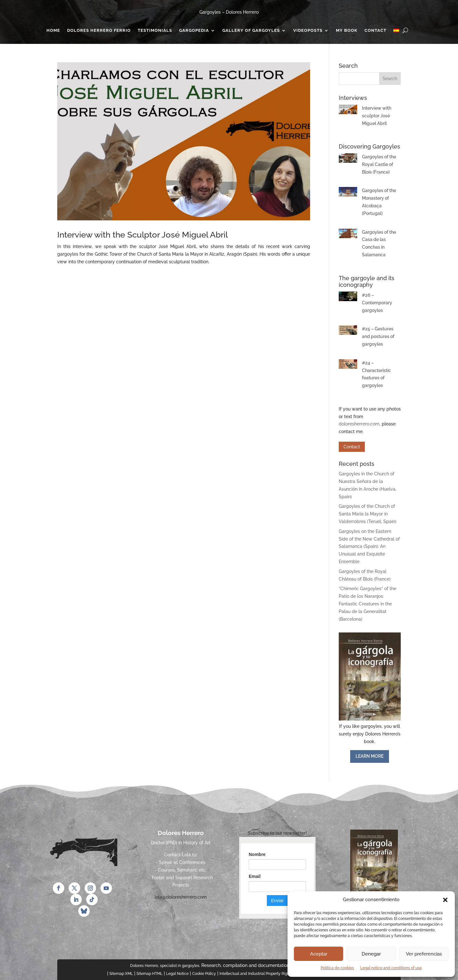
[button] (445, 900)
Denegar (371, 954)
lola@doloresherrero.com (181, 897)
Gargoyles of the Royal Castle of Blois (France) (379, 164)
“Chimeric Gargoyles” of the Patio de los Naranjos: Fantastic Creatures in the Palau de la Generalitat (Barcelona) (368, 604)
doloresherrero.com (359, 424)
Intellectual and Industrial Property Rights (256, 974)
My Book (347, 31)
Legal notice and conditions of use (391, 968)
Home (53, 31)
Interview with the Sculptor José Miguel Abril (142, 235)
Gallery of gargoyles (251, 31)
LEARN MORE (370, 756)
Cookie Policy (204, 974)
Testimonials (155, 31)
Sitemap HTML (149, 974)
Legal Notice (177, 974)
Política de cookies (337, 968)
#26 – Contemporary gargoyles (377, 303)
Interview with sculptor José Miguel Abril (377, 116)
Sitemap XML (121, 974)
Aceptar (319, 954)
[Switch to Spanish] (396, 32)
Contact (375, 31)
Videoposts (308, 31)
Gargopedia (194, 31)
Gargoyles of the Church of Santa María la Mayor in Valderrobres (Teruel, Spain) (368, 514)
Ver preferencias (424, 954)
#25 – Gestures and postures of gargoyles (378, 336)
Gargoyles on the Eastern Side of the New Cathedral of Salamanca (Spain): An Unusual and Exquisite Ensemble (369, 546)
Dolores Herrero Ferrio (99, 31)
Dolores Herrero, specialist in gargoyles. (165, 966)
